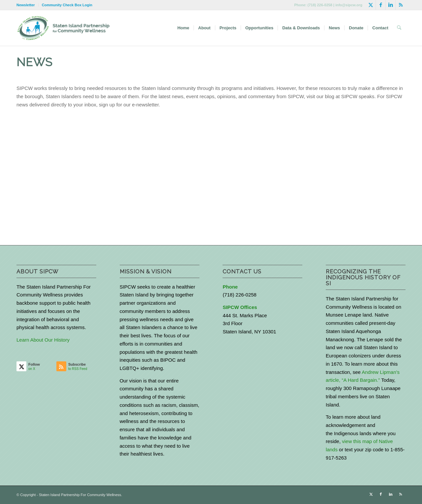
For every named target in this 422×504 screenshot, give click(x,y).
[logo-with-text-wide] (63, 28)
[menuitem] (28, 5)
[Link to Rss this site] (401, 5)
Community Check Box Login (67, 5)
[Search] (399, 28)
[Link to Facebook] (381, 5)
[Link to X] (371, 5)
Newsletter (26, 5)
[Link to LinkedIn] (391, 5)
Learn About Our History (43, 340)
